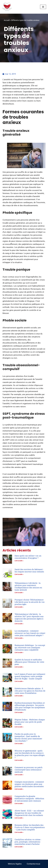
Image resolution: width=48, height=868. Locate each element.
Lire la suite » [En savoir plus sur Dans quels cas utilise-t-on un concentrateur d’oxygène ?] (19, 561)
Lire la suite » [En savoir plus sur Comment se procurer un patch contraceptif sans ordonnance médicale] (19, 775)
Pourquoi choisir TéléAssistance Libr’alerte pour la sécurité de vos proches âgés (30, 602)
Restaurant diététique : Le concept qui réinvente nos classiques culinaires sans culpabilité (30, 647)
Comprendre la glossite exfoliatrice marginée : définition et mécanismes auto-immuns (29, 798)
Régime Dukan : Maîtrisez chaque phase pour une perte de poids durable (30, 722)
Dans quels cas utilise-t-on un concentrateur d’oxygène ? (28, 557)
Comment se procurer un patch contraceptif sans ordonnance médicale (29, 770)
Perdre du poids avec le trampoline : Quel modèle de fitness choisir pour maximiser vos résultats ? (28, 737)
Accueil (7, 20)
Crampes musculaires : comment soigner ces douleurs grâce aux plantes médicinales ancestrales (29, 784)
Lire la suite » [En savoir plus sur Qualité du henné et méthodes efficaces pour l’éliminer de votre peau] (19, 667)
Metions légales (15, 864)
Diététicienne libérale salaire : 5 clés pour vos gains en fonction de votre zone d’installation (30, 691)
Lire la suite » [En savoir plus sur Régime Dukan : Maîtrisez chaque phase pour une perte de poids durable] (19, 727)
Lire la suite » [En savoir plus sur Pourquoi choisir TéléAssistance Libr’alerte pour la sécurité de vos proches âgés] (19, 607)
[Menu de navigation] (43, 7)
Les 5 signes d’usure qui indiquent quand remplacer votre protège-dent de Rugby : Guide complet (30, 676)
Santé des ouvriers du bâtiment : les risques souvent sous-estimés (29, 570)
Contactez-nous (33, 864)
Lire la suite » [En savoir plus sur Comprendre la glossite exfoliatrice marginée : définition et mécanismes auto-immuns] (19, 804)
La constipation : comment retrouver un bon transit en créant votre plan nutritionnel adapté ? (30, 633)
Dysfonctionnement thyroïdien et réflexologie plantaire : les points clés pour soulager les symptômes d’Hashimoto (30, 706)
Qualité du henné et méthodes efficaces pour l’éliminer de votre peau (29, 662)
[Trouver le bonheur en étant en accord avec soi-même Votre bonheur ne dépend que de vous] (7, 7)
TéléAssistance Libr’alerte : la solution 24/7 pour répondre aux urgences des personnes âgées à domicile (29, 617)
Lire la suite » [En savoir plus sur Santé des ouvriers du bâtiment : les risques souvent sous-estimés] (19, 574)
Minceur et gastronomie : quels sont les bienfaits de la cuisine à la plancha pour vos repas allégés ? (30, 754)
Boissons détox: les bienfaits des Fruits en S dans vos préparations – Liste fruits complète (30, 827)
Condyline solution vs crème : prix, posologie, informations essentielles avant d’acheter (28, 842)
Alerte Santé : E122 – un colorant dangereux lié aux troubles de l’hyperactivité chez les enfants (29, 813)
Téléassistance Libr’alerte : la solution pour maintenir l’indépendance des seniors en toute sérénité (28, 586)
